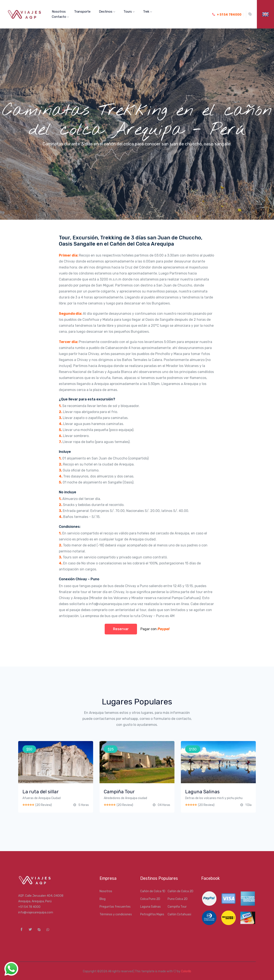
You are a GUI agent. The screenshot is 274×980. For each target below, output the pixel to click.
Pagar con (154, 629)
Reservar (121, 629)
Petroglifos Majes (152, 914)
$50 (29, 749)
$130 (193, 749)
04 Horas (164, 805)
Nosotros (59, 12)
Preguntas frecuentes (115, 907)
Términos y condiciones (116, 914)
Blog (103, 899)
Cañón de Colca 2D (180, 891)
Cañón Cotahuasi (179, 914)
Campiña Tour (177, 907)
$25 (111, 749)
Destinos (107, 12)
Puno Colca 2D (178, 899)
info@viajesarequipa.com (36, 912)
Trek (147, 12)
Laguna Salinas (150, 907)
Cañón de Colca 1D (153, 891)
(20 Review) (44, 805)
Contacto (60, 17)
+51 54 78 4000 (29, 907)
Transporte (82, 12)
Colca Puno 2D (150, 899)
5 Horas (84, 805)
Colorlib (186, 971)
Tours (129, 12)
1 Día (248, 805)
